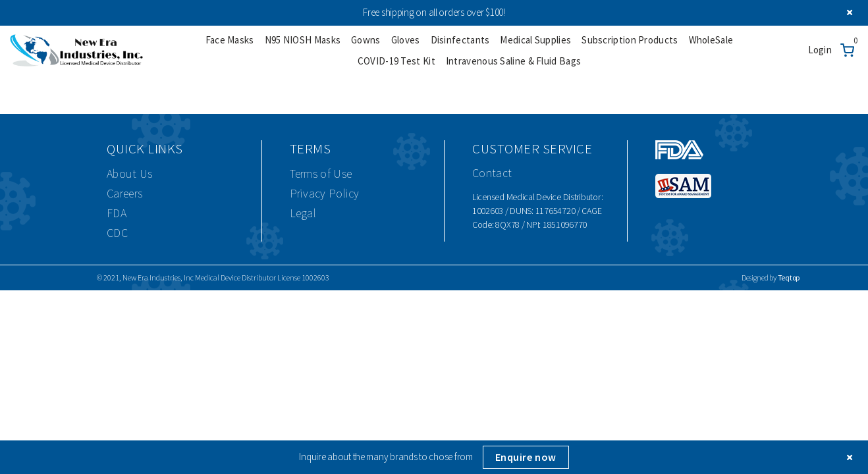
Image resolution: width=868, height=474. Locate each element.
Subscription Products (630, 40)
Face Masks (230, 40)
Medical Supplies (535, 40)
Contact (492, 173)
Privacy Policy (325, 193)
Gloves (406, 40)
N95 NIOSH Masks (303, 40)
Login (820, 50)
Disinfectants (460, 40)
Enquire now (526, 457)
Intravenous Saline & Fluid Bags (513, 61)
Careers (124, 193)
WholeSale (711, 40)
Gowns (366, 40)
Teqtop (789, 277)
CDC (117, 233)
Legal (303, 213)
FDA (117, 213)
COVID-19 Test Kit (396, 61)
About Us (129, 173)
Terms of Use (321, 173)
